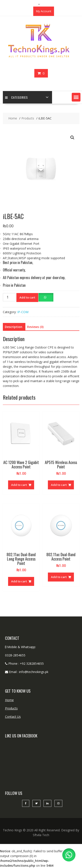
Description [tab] (14, 327)
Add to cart (27, 297)
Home (9, 700)
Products (11, 708)
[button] (76, 97)
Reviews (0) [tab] (35, 327)
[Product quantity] (9, 297)
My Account (44, 11)
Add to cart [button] (19, 485)
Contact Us (13, 717)
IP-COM (23, 312)
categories (16, 97)
